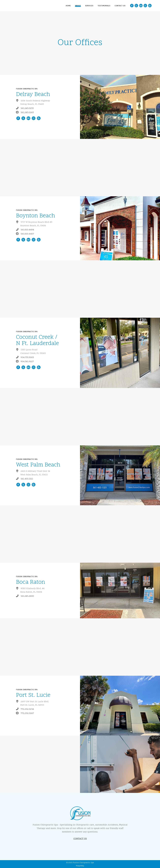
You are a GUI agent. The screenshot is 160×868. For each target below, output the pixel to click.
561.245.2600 (27, 596)
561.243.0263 (27, 112)
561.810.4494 (27, 230)
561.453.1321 (27, 479)
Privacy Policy (80, 866)
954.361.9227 (27, 362)
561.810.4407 (27, 234)
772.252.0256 (27, 709)
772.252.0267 (27, 713)
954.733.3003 (27, 357)
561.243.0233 (27, 108)
